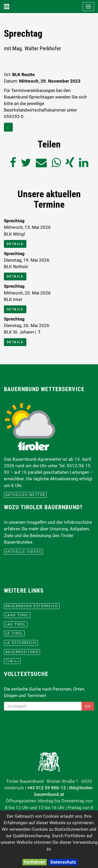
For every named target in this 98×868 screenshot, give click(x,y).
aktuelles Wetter (25, 495)
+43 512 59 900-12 (47, 788)
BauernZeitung (22, 652)
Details (15, 244)
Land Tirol (17, 615)
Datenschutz (63, 862)
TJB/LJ (12, 661)
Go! (88, 706)
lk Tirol (14, 633)
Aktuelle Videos (23, 552)
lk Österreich (21, 643)
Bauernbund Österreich (32, 606)
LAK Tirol (16, 624)
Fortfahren (35, 862)
